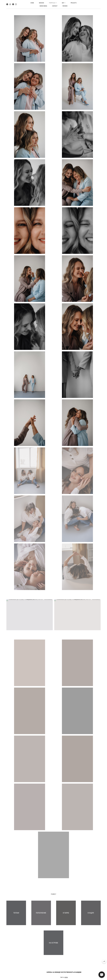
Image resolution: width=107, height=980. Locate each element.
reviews (65, 6)
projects (74, 3)
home (32, 3)
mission (41, 3)
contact (55, 6)
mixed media (43, 6)
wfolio (66, 978)
